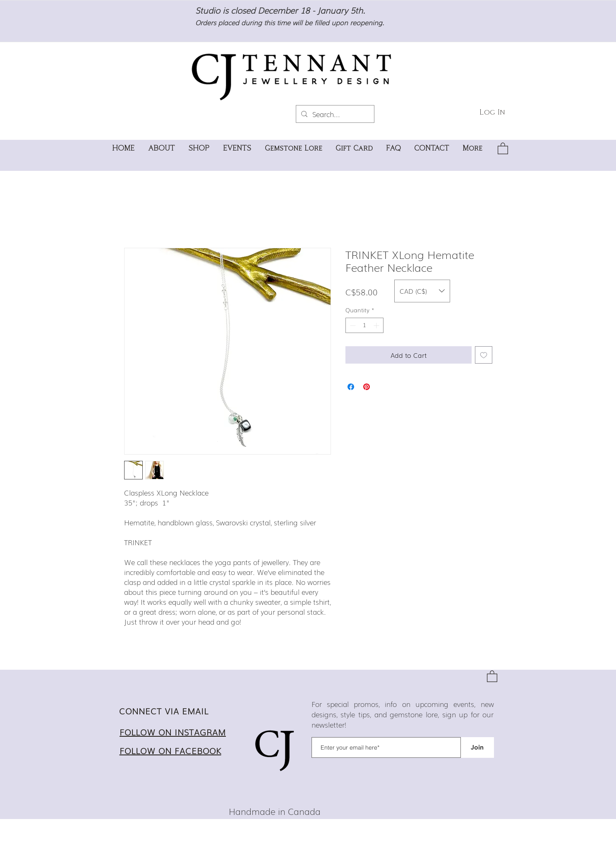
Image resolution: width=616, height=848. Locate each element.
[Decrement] (352, 325)
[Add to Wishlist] (484, 355)
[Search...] (334, 114)
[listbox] (422, 291)
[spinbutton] (364, 325)
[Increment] (377, 325)
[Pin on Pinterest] (367, 387)
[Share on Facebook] (351, 387)
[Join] (477, 747)
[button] (503, 148)
